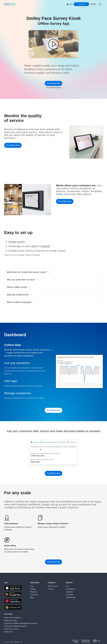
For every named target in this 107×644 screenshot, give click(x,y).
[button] (100, 4)
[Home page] (10, 4)
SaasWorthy (68, 596)
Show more (8, 630)
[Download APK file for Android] (13, 608)
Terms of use (52, 586)
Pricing (32, 589)
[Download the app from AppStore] (13, 588)
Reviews (33, 591)
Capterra (67, 591)
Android (45, 246)
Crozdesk (68, 594)
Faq (31, 586)
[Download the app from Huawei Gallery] (13, 601)
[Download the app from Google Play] (13, 594)
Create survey (17, 242)
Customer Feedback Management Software (18, 622)
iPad (34, 246)
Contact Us (34, 594)
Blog (32, 596)
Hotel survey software (11, 617)
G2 (65, 586)
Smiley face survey (10, 628)
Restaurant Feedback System (14, 625)
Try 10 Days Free (53, 83)
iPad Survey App (10, 620)
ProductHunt (69, 589)
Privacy (50, 589)
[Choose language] (93, 4)
